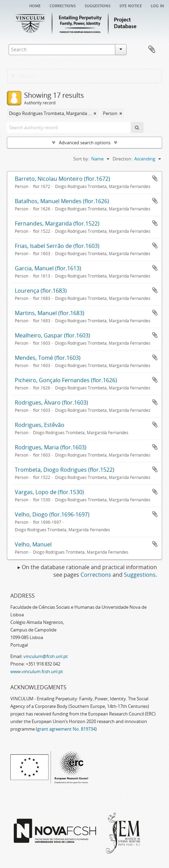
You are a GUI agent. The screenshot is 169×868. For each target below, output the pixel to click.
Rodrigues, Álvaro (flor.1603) (51, 402)
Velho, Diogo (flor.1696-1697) (52, 514)
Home (35, 5)
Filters (22, 76)
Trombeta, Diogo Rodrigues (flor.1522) (65, 470)
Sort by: (81, 159)
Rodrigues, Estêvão (40, 425)
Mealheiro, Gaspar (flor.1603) (52, 335)
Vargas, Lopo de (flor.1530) (49, 492)
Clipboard (152, 50)
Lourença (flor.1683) (41, 291)
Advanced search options (85, 143)
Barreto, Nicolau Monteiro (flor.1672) (62, 179)
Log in (157, 5)
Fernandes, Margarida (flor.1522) (57, 223)
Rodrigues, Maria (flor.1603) (51, 447)
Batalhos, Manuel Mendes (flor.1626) (62, 201)
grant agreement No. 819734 (66, 729)
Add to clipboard (155, 178)
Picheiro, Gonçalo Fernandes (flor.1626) (66, 380)
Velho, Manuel (33, 544)
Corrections (63, 5)
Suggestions (98, 5)
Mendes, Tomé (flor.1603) (48, 358)
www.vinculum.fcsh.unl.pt (37, 671)
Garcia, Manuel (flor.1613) (48, 268)
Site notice (131, 5)
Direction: (122, 159)
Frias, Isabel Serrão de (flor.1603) (57, 246)
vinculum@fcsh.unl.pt (46, 656)
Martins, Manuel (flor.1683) (50, 313)
